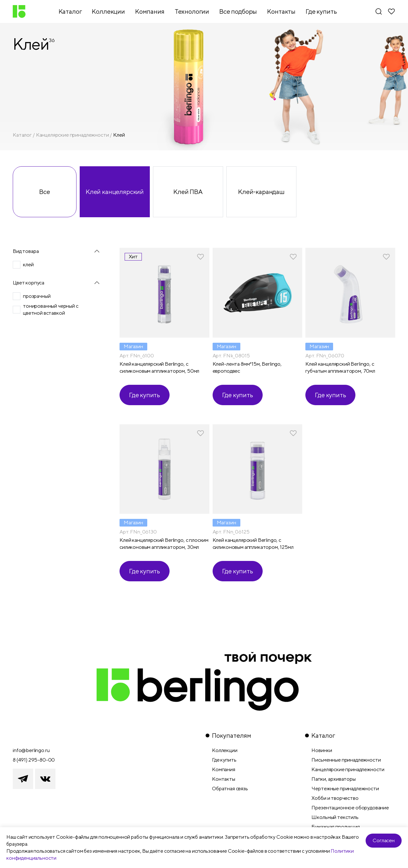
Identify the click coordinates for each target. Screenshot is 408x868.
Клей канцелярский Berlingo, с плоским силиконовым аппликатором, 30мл (164, 544)
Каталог (22, 135)
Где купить (145, 395)
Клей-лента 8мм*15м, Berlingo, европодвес (247, 367)
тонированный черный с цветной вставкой (51, 309)
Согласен (384, 840)
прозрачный (37, 296)
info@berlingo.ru (31, 750)
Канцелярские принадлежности (73, 135)
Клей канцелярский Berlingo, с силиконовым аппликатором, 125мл (253, 544)
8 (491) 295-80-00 (34, 760)
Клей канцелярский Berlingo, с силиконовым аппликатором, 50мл (159, 367)
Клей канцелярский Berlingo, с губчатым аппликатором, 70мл (340, 367)
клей (28, 265)
